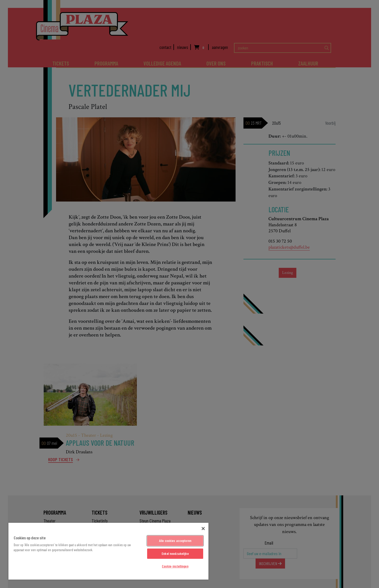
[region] (108, 551)
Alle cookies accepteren (175, 541)
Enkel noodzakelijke (175, 554)
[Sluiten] (203, 529)
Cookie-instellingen (175, 566)
